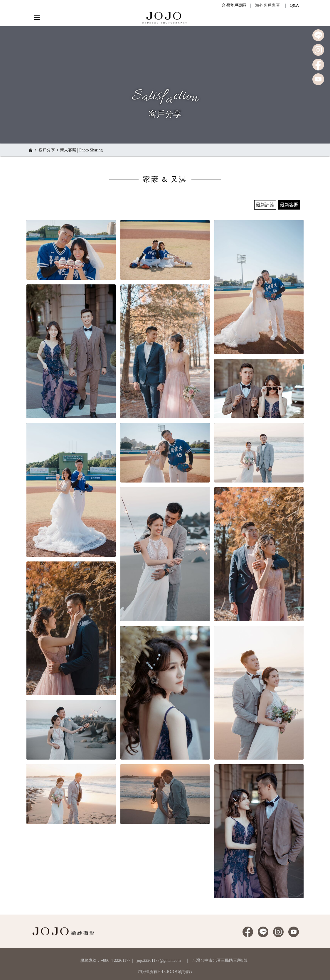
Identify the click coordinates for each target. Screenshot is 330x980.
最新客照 (289, 205)
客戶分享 (47, 150)
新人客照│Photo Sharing (81, 150)
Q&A (294, 5)
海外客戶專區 (267, 5)
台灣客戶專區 (234, 5)
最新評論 (265, 205)
